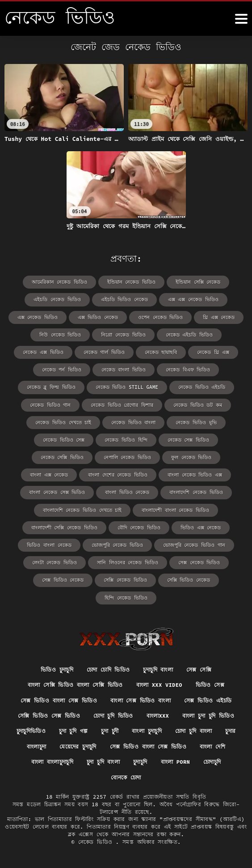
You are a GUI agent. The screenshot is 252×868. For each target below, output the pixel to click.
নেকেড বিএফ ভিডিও (188, 370)
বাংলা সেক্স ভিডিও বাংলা (141, 700)
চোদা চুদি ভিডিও (113, 716)
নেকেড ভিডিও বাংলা (133, 422)
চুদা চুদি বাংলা (103, 762)
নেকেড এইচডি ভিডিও (189, 335)
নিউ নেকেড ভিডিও (60, 335)
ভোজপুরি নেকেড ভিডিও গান (194, 545)
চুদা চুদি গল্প (73, 731)
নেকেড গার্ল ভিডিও (104, 352)
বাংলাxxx (158, 716)
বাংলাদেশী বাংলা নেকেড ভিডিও (175, 510)
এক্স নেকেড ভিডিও (38, 317)
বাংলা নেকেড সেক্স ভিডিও (57, 492)
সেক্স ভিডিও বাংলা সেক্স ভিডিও (59, 700)
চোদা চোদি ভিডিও (108, 670)
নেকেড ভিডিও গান (50, 405)
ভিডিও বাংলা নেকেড (49, 545)
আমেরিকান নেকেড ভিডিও (59, 282)
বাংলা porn (175, 762)
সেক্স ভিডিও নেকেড (63, 580)
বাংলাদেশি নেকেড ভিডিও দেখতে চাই (82, 510)
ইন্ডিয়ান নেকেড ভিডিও (131, 282)
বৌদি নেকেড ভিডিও (139, 528)
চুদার (230, 731)
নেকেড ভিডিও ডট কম (198, 405)
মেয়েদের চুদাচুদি (78, 747)
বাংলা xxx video (159, 685)
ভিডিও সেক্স (210, 685)
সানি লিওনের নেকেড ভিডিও (128, 562)
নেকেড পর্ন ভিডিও (62, 370)
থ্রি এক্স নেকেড (219, 317)
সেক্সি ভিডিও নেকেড (189, 580)
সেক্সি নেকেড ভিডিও (125, 580)
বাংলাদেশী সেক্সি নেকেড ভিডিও (64, 528)
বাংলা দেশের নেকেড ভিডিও (118, 475)
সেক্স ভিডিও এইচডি (208, 700)
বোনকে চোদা (126, 777)
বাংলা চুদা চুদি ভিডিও (208, 716)
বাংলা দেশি (212, 747)
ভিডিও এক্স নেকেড (201, 528)
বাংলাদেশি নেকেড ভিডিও (196, 492)
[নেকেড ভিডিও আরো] (241, 19)
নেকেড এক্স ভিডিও (43, 352)
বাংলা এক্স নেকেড (49, 475)
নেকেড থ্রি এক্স (213, 352)
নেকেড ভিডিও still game (127, 387)
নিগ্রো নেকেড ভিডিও (123, 335)
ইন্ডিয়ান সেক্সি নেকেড (198, 282)
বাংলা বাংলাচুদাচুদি (52, 762)
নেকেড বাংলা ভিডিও (124, 370)
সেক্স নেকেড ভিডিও (199, 562)
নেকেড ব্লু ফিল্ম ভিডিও (51, 387)
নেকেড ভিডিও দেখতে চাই (63, 422)
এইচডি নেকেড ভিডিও (57, 299)
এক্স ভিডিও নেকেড (98, 317)
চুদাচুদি (140, 762)
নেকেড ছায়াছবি (161, 352)
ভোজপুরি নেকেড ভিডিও (117, 545)
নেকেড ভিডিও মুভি (196, 422)
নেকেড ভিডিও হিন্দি (126, 440)
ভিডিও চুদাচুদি (57, 670)
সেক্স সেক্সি (199, 670)
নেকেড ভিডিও (97, 842)
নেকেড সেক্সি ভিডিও (62, 457)
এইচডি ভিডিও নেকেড (124, 299)
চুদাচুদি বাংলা (158, 670)
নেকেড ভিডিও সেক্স (64, 440)
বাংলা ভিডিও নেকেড (127, 492)
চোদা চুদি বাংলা (193, 731)
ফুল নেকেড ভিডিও (191, 457)
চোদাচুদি (212, 762)
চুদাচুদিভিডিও (31, 731)
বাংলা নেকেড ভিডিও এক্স (195, 475)
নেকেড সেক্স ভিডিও (188, 440)
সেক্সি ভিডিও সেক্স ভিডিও (49, 716)
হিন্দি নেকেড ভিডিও (126, 598)
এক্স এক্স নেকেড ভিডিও (193, 299)
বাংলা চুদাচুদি (147, 731)
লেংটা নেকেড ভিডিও (55, 562)
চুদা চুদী (110, 731)
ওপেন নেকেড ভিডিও (160, 317)
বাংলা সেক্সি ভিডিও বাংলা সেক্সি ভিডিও (75, 685)
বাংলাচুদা (36, 747)
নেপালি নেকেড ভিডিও (127, 457)
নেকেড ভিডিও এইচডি (202, 387)
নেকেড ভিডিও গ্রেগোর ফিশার (122, 405)
